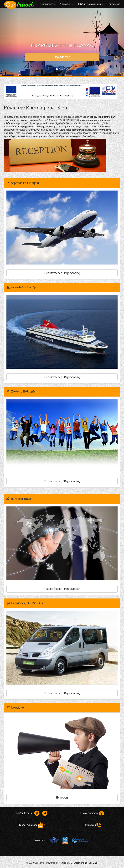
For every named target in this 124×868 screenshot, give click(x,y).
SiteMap (93, 863)
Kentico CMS (66, 863)
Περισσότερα (62, 57)
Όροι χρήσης (80, 863)
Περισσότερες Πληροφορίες (62, 273)
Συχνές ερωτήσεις (92, 813)
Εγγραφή (62, 798)
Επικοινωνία (114, 4)
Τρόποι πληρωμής (32, 825)
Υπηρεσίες (67, 4)
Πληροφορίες (48, 4)
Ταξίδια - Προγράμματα (90, 4)
